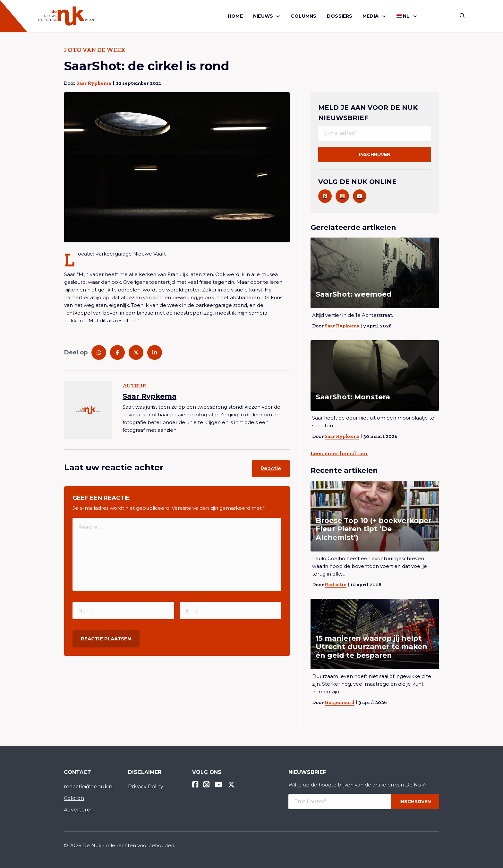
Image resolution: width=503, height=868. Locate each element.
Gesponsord (340, 702)
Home (235, 16)
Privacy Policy (146, 787)
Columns (304, 16)
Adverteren (79, 810)
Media (371, 16)
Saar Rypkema (94, 83)
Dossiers (340, 16)
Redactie (336, 584)
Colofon (74, 798)
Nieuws (263, 16)
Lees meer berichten (339, 453)
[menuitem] (235, 16)
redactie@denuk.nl (89, 787)
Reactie (271, 469)
